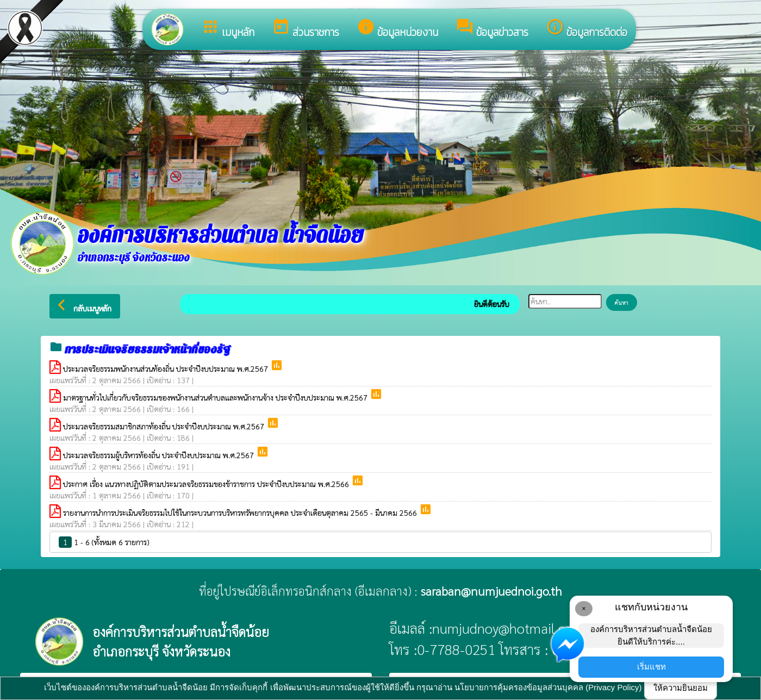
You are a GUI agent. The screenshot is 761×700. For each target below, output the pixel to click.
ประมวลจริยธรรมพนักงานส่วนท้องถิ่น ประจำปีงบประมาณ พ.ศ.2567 (167, 368)
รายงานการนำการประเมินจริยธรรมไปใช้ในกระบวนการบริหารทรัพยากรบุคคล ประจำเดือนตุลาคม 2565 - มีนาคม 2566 (241, 512)
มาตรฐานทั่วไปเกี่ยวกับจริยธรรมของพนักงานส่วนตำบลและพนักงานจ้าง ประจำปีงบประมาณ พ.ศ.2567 (216, 397)
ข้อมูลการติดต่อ (587, 29)
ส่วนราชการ (305, 29)
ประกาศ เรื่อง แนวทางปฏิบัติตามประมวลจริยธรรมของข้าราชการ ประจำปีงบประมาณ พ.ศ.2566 (207, 484)
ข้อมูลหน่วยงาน (397, 29)
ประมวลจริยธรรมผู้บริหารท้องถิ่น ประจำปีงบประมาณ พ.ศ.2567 (160, 455)
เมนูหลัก (228, 29)
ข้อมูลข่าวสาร (492, 29)
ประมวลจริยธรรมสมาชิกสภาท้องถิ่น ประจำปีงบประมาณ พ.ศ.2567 (165, 426)
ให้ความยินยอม (681, 688)
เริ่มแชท (651, 667)
